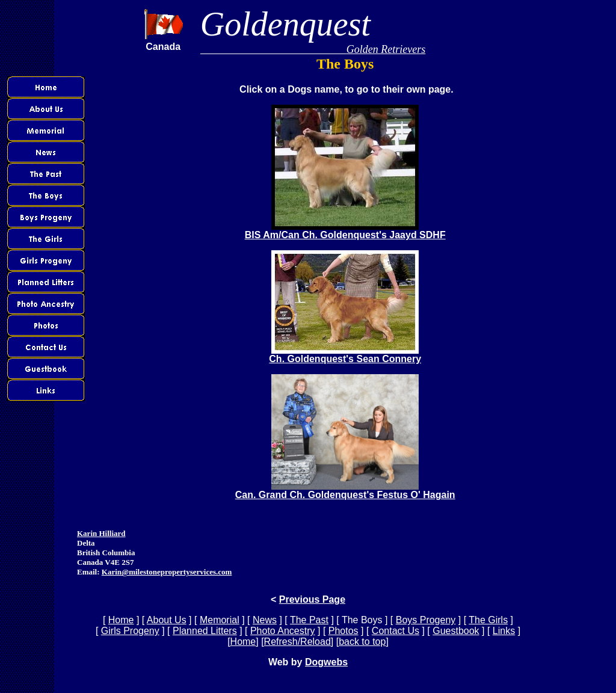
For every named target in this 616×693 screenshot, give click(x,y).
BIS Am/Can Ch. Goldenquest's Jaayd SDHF (345, 231)
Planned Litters (205, 631)
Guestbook (456, 631)
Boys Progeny (426, 620)
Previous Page (312, 599)
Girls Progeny (130, 631)
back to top (362, 642)
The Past (309, 620)
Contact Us (396, 631)
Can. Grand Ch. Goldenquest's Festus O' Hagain (345, 491)
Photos (343, 631)
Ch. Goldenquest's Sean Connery (345, 355)
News (265, 620)
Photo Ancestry (283, 631)
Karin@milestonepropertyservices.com (167, 572)
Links (504, 631)
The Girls (488, 620)
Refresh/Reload (297, 642)
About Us (167, 620)
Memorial (220, 620)
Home (121, 620)
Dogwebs (326, 662)
